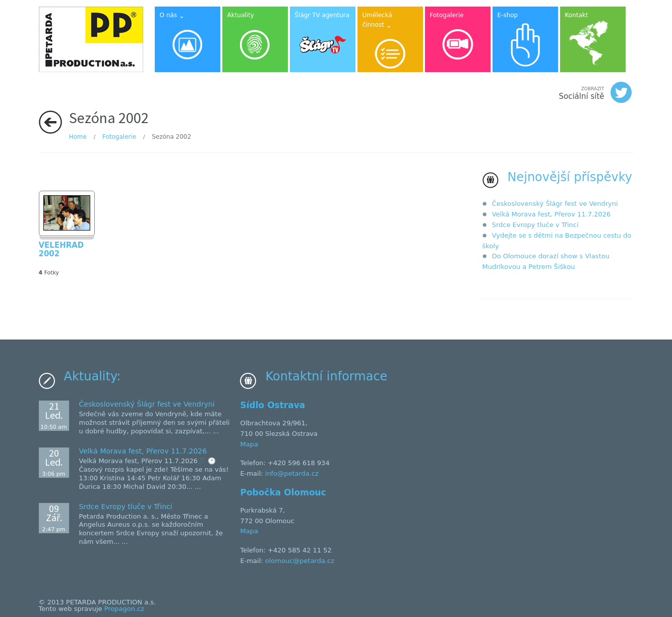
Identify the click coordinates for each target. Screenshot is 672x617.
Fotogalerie (119, 137)
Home (78, 137)
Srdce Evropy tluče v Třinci (535, 225)
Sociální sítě (595, 92)
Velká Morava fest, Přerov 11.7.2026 (552, 214)
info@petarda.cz (292, 473)
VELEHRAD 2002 (62, 250)
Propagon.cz (124, 609)
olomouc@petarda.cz (300, 561)
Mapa (249, 444)
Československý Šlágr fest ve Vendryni (555, 204)
